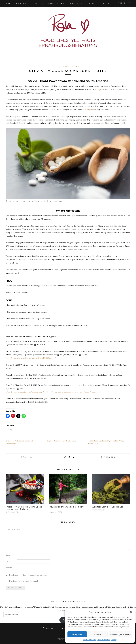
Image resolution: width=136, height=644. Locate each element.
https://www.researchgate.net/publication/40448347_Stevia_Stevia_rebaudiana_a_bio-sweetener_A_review (52, 392)
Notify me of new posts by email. (24, 581)
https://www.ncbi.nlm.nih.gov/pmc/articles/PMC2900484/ (31, 358)
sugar (99, 90)
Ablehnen (98, 634)
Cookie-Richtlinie (90, 640)
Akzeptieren (77, 634)
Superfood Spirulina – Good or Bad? (108, 507)
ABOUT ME (75, 3)
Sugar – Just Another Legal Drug (61, 441)
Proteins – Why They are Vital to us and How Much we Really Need (24, 508)
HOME (8, 3)
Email (8, 561)
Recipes (20, 3)
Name (8, 555)
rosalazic (110, 457)
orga (89, 110)
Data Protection (104, 640)
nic (93, 110)
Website (9, 568)
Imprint (114, 640)
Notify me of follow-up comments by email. (28, 575)
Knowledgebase (56, 3)
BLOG (59, 66)
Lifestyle (36, 3)
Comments (26, 457)
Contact (91, 3)
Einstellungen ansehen (120, 634)
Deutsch (107, 3)
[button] (131, 612)
